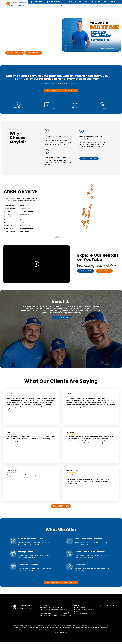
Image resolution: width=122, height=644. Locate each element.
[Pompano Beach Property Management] (89, 211)
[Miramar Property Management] (85, 223)
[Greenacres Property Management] (89, 193)
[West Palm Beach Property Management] (92, 189)
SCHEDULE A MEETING (89, 158)
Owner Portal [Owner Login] (36, 2)
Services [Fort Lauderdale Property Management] (46, 6)
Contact (113, 6)
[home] (16, 4)
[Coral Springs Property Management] (84, 210)
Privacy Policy (104, 625)
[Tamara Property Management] (84, 212)
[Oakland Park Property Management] (89, 214)
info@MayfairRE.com (95, 630)
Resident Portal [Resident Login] (53, 2)
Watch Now (86, 271)
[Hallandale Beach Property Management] (88, 223)
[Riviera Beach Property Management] (92, 186)
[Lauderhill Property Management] (86, 216)
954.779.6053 (109, 2)
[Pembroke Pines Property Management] (83, 222)
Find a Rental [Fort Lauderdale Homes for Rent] (57, 6)
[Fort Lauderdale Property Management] (89, 217)
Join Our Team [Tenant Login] (74, 2)
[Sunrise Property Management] (83, 214)
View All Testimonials (61, 506)
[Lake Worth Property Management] (88, 194)
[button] (86, 2)
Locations (97, 6)
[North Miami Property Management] (87, 227)
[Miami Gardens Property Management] (84, 225)
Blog (105, 6)
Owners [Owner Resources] (68, 6)
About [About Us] (87, 6)
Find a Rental (33, 53)
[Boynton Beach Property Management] (92, 198)
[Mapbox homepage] (56, 237)
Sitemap (95, 625)
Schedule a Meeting (15, 53)
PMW (88, 625)
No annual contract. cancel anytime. (61, 90)
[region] (86, 210)
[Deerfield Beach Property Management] (90, 208)
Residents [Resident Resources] (78, 6)
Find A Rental (104, 271)
